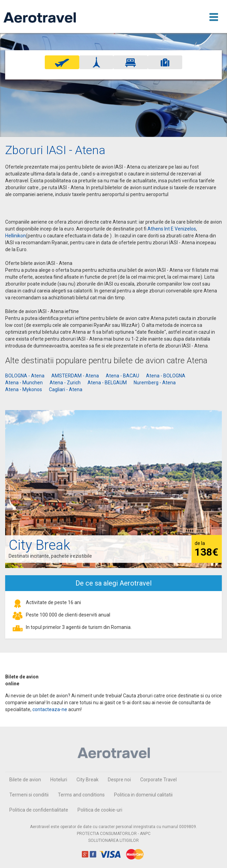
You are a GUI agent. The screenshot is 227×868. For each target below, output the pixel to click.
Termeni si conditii (29, 795)
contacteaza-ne (50, 709)
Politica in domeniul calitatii (143, 795)
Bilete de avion (25, 780)
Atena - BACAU (122, 376)
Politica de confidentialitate (39, 810)
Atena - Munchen (24, 383)
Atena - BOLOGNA (166, 376)
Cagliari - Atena (66, 389)
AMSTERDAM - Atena (75, 376)
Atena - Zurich (65, 383)
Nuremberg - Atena (155, 383)
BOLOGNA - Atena (25, 376)
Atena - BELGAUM (107, 383)
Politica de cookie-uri (100, 810)
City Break (87, 780)
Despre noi (119, 780)
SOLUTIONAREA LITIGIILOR (113, 840)
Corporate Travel (158, 780)
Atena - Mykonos (24, 389)
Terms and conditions (81, 795)
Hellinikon (16, 236)
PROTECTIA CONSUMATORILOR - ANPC (114, 834)
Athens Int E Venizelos (172, 229)
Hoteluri (59, 780)
